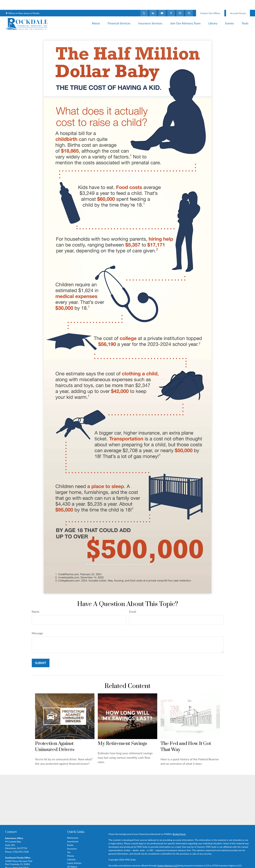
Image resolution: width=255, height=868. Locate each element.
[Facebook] (171, 3)
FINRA (121, 859)
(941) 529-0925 (21, 858)
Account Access (238, 3)
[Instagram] (189, 3)
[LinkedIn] (153, 3)
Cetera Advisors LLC (167, 856)
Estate (70, 835)
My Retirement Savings (122, 734)
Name (36, 602)
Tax (69, 842)
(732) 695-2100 (21, 842)
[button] (96, 13)
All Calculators (74, 860)
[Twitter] (144, 3)
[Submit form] (41, 653)
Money (71, 846)
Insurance (72, 839)
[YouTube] (162, 3)
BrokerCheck (179, 824)
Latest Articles (74, 853)
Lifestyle (71, 850)
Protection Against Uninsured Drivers (55, 737)
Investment (73, 832)
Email (133, 602)
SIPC (127, 859)
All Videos (72, 857)
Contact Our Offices (210, 3)
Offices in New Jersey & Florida (24, 3)
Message (37, 623)
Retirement (73, 828)
